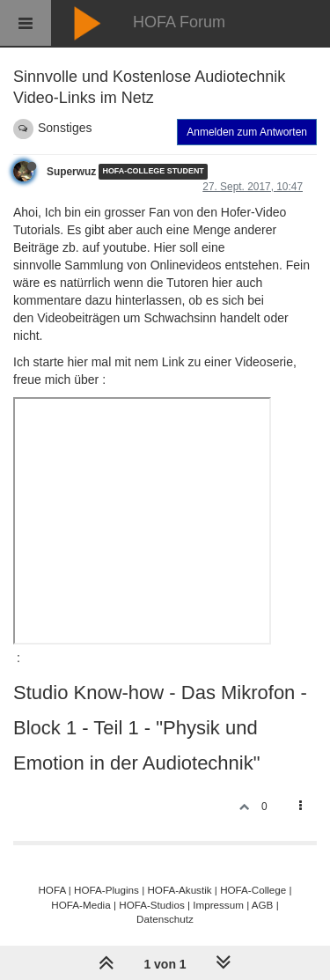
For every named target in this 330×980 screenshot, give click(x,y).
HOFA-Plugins (106, 890)
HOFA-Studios (152, 905)
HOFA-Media (81, 905)
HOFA (51, 890)
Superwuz (71, 172)
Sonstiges (65, 128)
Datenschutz (165, 919)
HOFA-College (253, 890)
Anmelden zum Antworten (247, 132)
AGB (263, 905)
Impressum (218, 905)
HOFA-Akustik (179, 890)
